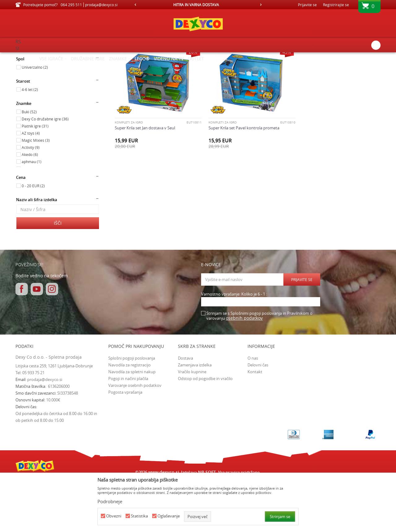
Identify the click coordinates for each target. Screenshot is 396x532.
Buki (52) (29, 164)
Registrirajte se (336, 5)
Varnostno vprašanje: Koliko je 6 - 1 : (234, 346)
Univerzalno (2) (35, 119)
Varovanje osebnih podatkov (135, 438)
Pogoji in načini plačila (128, 431)
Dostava (185, 410)
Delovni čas (258, 417)
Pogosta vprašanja (125, 444)
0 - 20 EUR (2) (33, 238)
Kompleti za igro (129, 172)
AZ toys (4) (31, 185)
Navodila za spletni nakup (132, 424)
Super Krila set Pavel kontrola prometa (241, 177)
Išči (58, 275)
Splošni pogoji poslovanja (132, 410)
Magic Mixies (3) (36, 192)
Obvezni (114, 516)
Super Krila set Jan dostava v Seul (145, 177)
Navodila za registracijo (129, 417)
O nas (253, 410)
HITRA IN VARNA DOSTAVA (198, 5)
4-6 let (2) (30, 142)
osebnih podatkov (244, 370)
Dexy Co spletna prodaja (37, 56)
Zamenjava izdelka (195, 417)
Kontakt (255, 424)
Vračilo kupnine (192, 424)
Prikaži (316, 67)
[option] (198, 5)
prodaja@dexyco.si (45, 432)
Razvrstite (226, 67)
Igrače (25, 84)
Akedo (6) (30, 207)
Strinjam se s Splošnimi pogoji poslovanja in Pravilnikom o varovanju (259, 368)
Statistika (139, 516)
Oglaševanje (169, 516)
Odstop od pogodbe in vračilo (205, 431)
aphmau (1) (32, 214)
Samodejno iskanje (192, 67)
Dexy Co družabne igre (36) (45, 171)
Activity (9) (31, 200)
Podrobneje (110, 501)
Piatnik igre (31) (35, 178)
